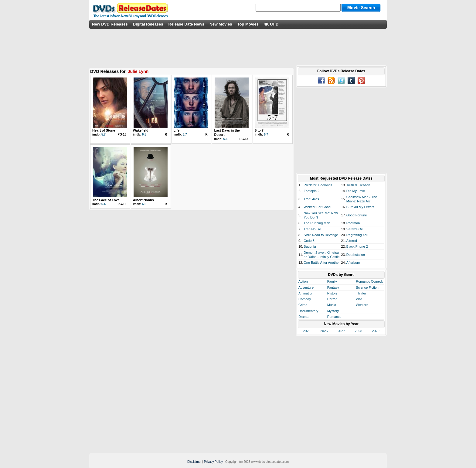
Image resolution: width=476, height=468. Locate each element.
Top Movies (248, 24)
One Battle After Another (322, 263)
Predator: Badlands (318, 185)
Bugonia (310, 246)
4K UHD (271, 24)
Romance (334, 317)
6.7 (185, 134)
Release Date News (187, 24)
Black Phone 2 (357, 246)
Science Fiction (367, 287)
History (332, 293)
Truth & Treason (358, 185)
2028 (359, 331)
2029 (376, 331)
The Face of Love (106, 200)
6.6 (144, 204)
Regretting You (357, 235)
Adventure (306, 287)
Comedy (305, 299)
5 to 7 (259, 130)
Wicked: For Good (317, 207)
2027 (341, 331)
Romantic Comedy (369, 281)
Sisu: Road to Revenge (321, 235)
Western (362, 305)
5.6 (225, 139)
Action (303, 281)
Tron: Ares (311, 199)
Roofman (353, 223)
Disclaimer (194, 462)
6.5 (144, 134)
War (359, 299)
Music (332, 305)
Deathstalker (356, 255)
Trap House (312, 229)
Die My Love (356, 191)
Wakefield (141, 130)
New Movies (221, 24)
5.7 (104, 134)
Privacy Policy (213, 462)
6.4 (104, 204)
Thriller (361, 293)
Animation (306, 293)
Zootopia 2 (311, 191)
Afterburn (353, 263)
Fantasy (333, 287)
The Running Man (317, 223)
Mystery (333, 311)
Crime (303, 305)
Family (332, 281)
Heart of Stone (104, 130)
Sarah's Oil (354, 229)
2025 (307, 331)
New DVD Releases (110, 24)
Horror (332, 299)
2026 (324, 331)
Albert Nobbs (143, 200)
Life (177, 130)
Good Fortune (357, 215)
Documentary (308, 311)
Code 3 (309, 241)
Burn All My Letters (360, 207)
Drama (303, 317)
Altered (352, 241)
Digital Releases (148, 24)
